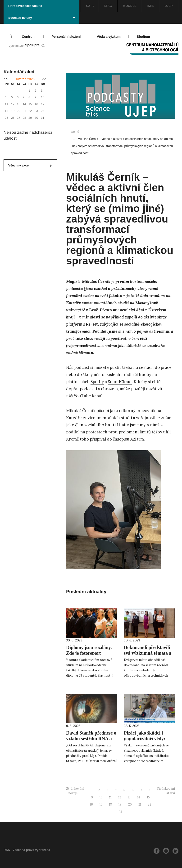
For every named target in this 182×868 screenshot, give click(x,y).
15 (148, 797)
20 (130, 804)
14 (139, 797)
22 (150, 804)
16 (91, 804)
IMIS (151, 6)
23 (120, 812)
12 (120, 797)
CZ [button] (90, 6)
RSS (7, 850)
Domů (75, 132)
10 (101, 797)
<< (6, 79)
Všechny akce (30, 165)
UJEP (169, 6)
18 (110, 804)
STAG (108, 6)
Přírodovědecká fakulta (25, 6)
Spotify (97, 382)
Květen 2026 (25, 79)
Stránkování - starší (166, 791)
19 (120, 804)
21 (140, 804)
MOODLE (130, 6)
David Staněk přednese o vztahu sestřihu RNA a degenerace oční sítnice (91, 739)
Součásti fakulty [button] (42, 18)
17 (101, 804)
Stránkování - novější (75, 791)
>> (44, 79)
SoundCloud (120, 382)
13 (129, 797)
